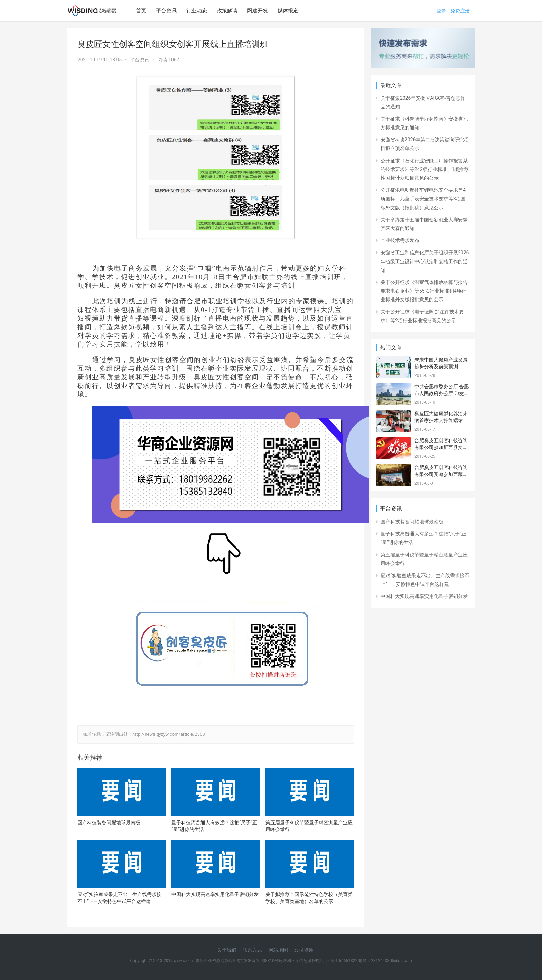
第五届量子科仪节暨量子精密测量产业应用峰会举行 (309, 826)
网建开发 (258, 11)
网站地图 (278, 950)
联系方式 (252, 950)
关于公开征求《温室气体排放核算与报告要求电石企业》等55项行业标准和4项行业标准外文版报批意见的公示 (424, 291)
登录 (441, 11)
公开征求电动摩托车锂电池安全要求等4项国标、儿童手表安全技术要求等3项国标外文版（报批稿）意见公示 (423, 199)
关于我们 (227, 950)
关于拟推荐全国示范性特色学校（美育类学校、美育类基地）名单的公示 (309, 898)
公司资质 (304, 950)
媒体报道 (288, 11)
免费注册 (460, 11)
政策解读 (227, 11)
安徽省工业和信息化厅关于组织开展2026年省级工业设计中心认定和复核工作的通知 (425, 261)
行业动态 (197, 11)
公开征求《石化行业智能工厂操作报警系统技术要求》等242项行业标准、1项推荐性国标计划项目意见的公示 (425, 169)
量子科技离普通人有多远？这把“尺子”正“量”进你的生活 (214, 826)
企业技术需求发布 (400, 240)
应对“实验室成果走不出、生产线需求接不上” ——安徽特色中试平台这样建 (119, 898)
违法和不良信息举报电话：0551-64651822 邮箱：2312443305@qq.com (345, 961)
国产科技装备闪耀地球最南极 (109, 822)
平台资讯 (166, 11)
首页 (141, 11)
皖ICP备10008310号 (260, 961)
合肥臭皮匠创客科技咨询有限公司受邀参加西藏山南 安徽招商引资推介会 (441, 474)
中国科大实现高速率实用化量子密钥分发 (215, 894)
